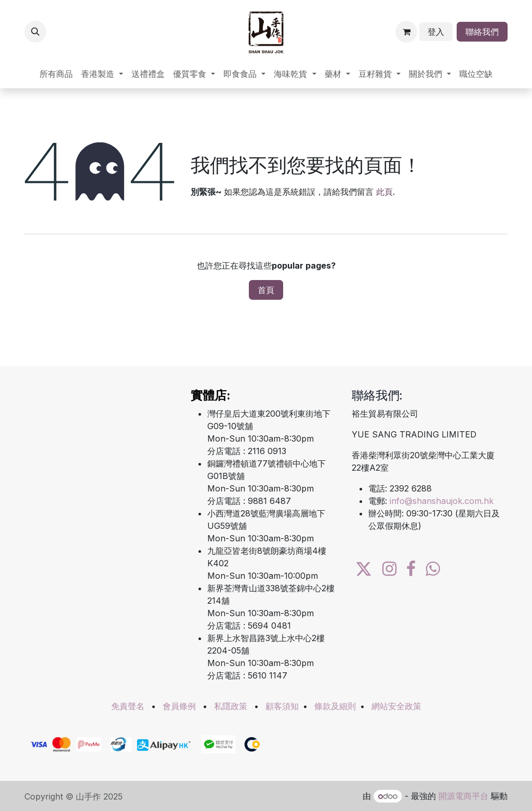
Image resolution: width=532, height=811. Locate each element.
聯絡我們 (482, 32)
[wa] (433, 569)
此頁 (384, 192)
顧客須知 (282, 706)
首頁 (266, 290)
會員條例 (179, 706)
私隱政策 (231, 706)
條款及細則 (335, 706)
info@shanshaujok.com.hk (442, 501)
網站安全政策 (396, 706)
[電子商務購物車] (406, 32)
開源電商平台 (463, 796)
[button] (35, 32)
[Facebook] (411, 569)
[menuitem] (56, 74)
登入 (436, 32)
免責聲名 (128, 706)
